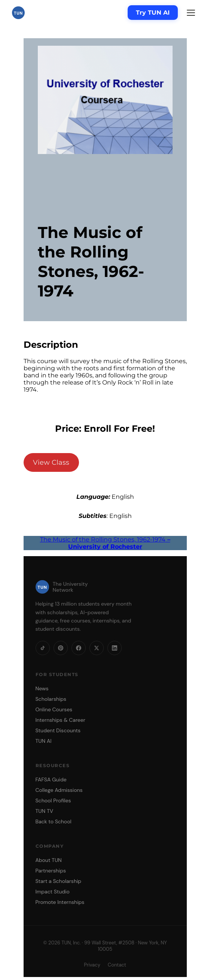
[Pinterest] (61, 648)
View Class (51, 462)
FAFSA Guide (51, 780)
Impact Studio (53, 892)
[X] (97, 648)
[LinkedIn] (115, 648)
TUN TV (45, 811)
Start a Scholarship (59, 881)
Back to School (54, 821)
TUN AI (44, 741)
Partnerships (51, 871)
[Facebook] (79, 648)
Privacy (92, 965)
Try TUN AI (153, 13)
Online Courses (54, 709)
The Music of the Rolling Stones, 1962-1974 (105, 543)
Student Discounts (58, 730)
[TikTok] (43, 648)
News (42, 688)
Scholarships (51, 699)
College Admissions (59, 790)
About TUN (49, 860)
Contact (117, 965)
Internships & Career (60, 720)
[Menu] (191, 13)
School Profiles (53, 800)
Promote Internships (60, 902)
